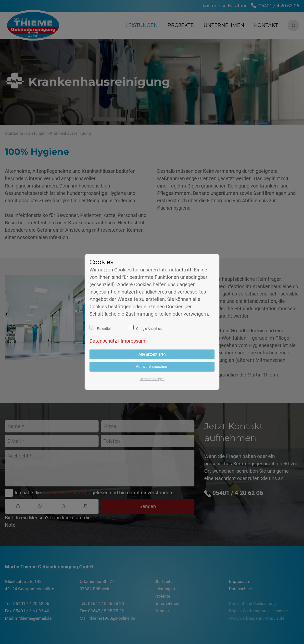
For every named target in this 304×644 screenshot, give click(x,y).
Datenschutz (103, 341)
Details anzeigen (152, 379)
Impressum (133, 341)
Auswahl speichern (152, 367)
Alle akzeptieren (152, 354)
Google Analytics (149, 329)
